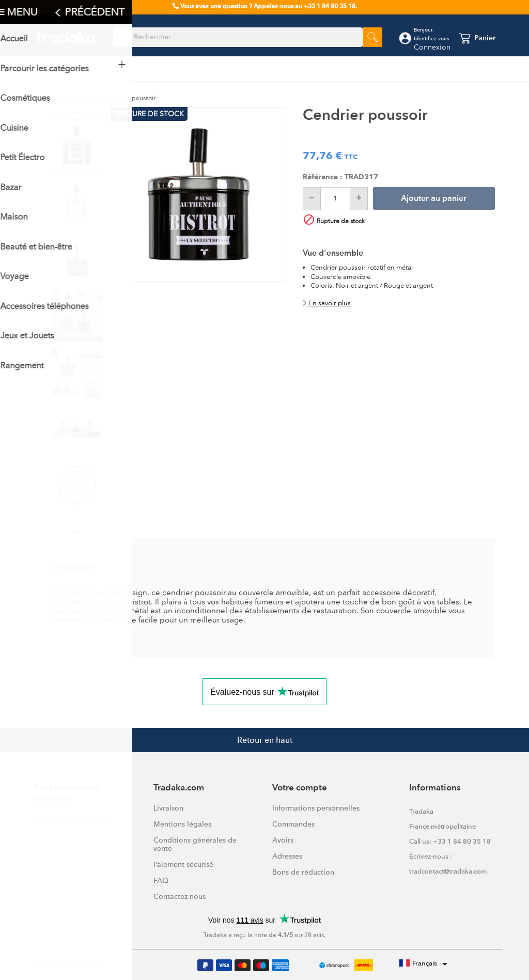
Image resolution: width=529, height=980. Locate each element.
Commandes (293, 824)
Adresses (287, 856)
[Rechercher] (238, 37)
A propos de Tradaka (70, 818)
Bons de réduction (303, 872)
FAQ (161, 880)
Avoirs (283, 840)
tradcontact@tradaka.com (448, 871)
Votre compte (300, 788)
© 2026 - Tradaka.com (68, 963)
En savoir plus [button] (327, 303)
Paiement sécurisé (183, 864)
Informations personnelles (316, 808)
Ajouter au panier (434, 199)
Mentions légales (182, 824)
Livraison (168, 808)
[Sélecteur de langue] (425, 964)
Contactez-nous (180, 896)
